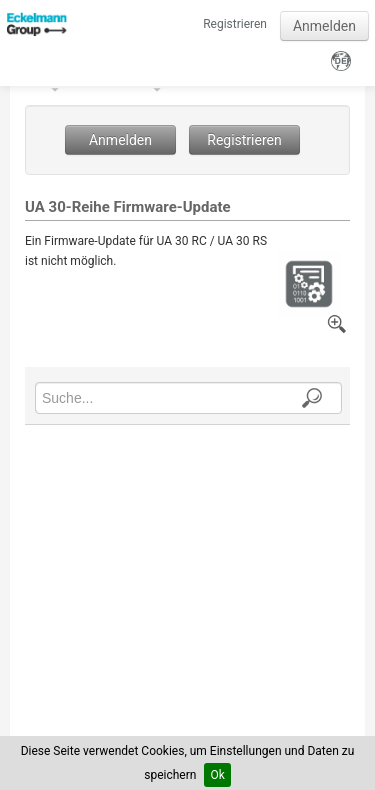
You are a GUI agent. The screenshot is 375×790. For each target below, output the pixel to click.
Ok (217, 775)
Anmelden (324, 26)
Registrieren (235, 24)
